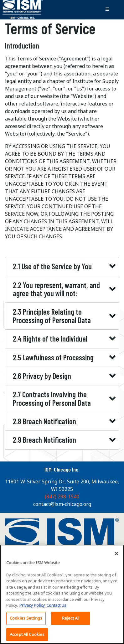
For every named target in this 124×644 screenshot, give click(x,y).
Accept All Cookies (27, 636)
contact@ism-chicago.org (62, 504)
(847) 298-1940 (62, 497)
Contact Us (56, 607)
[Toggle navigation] (107, 10)
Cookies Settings (26, 620)
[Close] (116, 556)
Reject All (71, 620)
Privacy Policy (32, 607)
